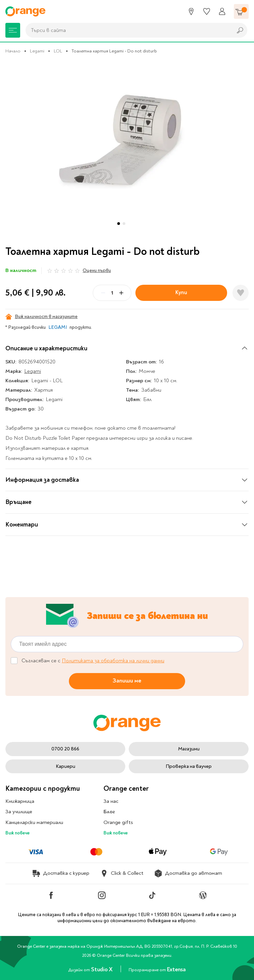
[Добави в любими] (241, 293)
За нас (111, 801)
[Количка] (241, 11)
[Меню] (13, 30)
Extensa (176, 969)
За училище (19, 812)
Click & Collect (122, 873)
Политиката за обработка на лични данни (113, 661)
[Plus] (121, 293)
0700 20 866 (65, 749)
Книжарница (20, 801)
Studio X (102, 969)
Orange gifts (118, 822)
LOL (58, 51)
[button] (119, 224)
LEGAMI (58, 327)
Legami (37, 51)
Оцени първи (97, 270)
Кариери (66, 766)
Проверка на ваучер (189, 766)
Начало (13, 51)
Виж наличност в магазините (41, 317)
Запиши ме (127, 681)
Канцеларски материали (34, 822)
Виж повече (17, 833)
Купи (181, 292)
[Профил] (222, 11)
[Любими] (207, 11)
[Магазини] (191, 11)
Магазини (189, 749)
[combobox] (127, 30)
